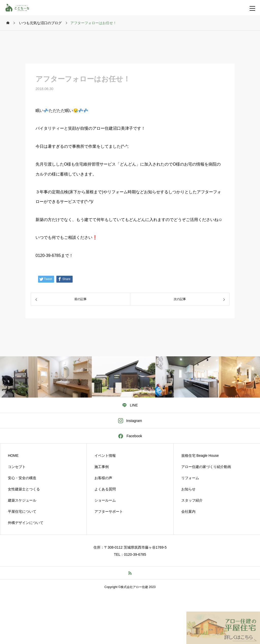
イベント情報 (105, 456)
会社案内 (188, 511)
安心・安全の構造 (22, 478)
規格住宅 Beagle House (200, 456)
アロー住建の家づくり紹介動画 (206, 467)
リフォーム (190, 478)
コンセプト (17, 467)
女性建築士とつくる (24, 489)
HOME (13, 456)
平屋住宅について (22, 511)
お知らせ (188, 489)
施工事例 (102, 467)
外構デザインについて (26, 523)
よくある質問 (105, 489)
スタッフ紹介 (192, 500)
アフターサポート (109, 511)
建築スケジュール (22, 500)
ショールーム (105, 500)
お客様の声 (103, 478)
